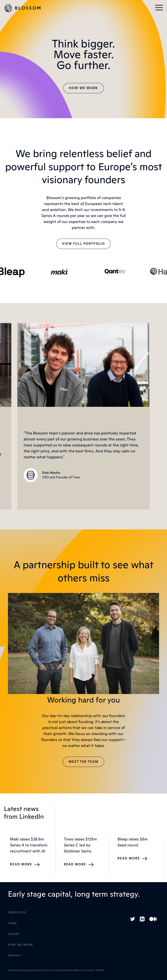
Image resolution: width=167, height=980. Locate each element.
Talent (14, 934)
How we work (83, 88)
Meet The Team (83, 762)
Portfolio (17, 913)
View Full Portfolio (83, 244)
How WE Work (20, 945)
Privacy (15, 956)
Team (12, 923)
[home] (24, 8)
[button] (159, 8)
